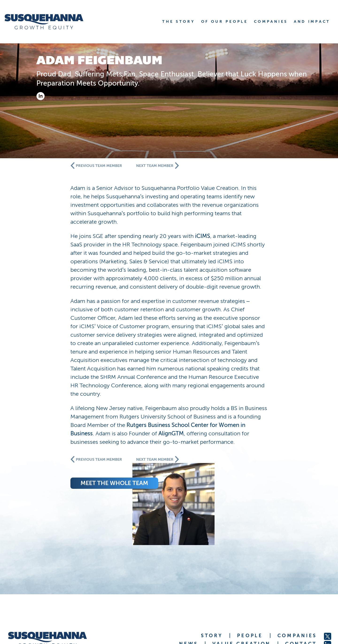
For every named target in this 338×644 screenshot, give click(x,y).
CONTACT (301, 593)
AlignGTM (274, 442)
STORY (212, 584)
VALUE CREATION (242, 593)
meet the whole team (189, 500)
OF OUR (225, 21)
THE (179, 21)
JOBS (308, 601)
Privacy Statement (316, 615)
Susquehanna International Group (80, 615)
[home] (50, 22)
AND (312, 21)
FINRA (292, 615)
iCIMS (278, 236)
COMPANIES (297, 584)
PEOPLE (250, 584)
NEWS (188, 593)
